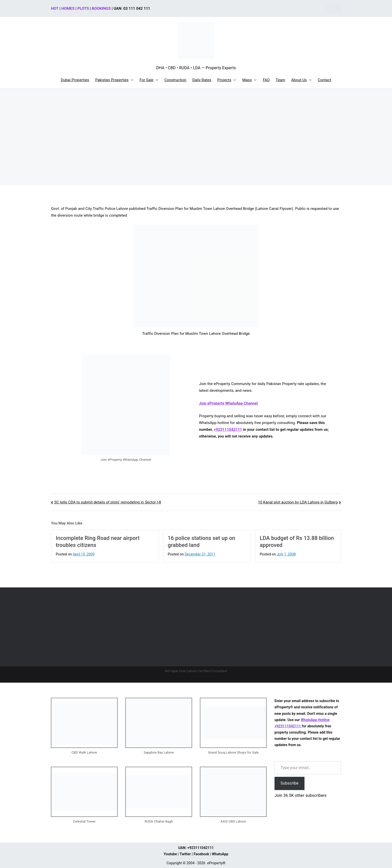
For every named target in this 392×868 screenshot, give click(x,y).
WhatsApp (220, 854)
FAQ (266, 80)
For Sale (149, 80)
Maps (249, 80)
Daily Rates (202, 80)
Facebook (201, 854)
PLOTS (83, 8)
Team (280, 80)
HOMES (68, 8)
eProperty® (216, 863)
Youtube (170, 854)
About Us (301, 80)
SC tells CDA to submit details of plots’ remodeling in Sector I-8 (108, 502)
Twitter (185, 854)
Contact (324, 80)
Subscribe (289, 783)
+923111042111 (228, 430)
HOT (55, 8)
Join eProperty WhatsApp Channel (228, 403)
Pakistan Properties (114, 80)
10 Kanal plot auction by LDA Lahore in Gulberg (298, 502)
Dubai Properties (75, 80)
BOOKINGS (101, 8)
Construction (175, 80)
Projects (227, 80)
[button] (131, 80)
